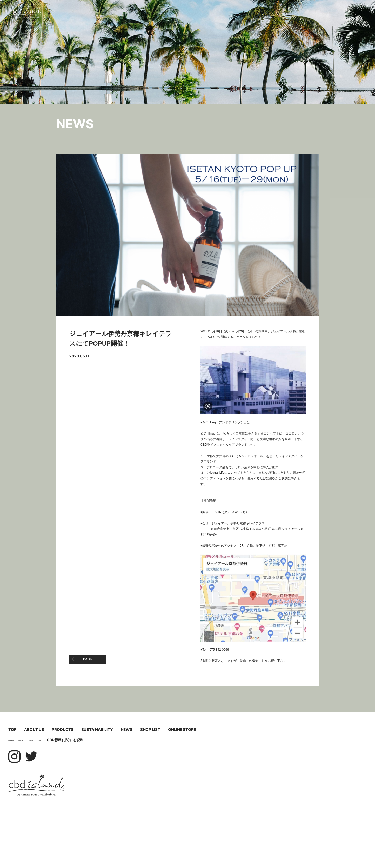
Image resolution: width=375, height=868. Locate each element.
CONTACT (21, 795)
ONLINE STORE (71, 776)
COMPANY (52, 795)
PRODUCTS (198, 737)
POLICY (107, 795)
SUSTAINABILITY (80, 757)
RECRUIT (82, 795)
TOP (26, 737)
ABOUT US (97, 737)
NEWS (186, 757)
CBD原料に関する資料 (140, 795)
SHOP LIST (265, 757)
